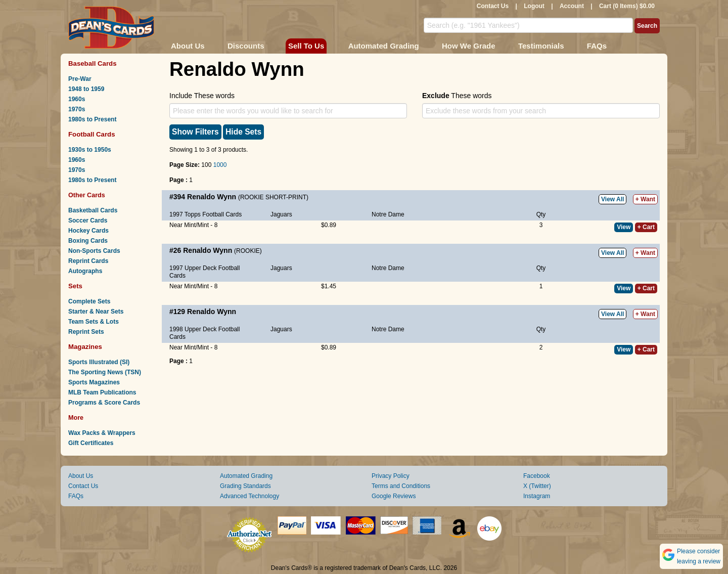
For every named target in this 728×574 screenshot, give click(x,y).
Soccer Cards (88, 220)
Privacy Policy (391, 476)
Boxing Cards (88, 241)
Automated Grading (384, 46)
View (624, 227)
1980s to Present (92, 119)
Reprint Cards (88, 261)
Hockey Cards (88, 231)
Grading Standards (245, 486)
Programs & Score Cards (104, 403)
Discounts (246, 46)
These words (457, 96)
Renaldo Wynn (212, 197)
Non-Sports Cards (94, 251)
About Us (188, 46)
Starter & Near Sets (96, 312)
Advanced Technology (249, 496)
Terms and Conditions (401, 486)
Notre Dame (388, 214)
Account (572, 6)
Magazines (85, 347)
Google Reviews (394, 496)
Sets (75, 286)
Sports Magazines (94, 382)
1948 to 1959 (86, 89)
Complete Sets (89, 301)
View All (612, 199)
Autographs (85, 271)
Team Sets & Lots (94, 322)
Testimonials (541, 46)
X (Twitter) (537, 486)
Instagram (537, 496)
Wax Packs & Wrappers (102, 433)
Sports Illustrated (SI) (99, 362)
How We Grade (469, 46)
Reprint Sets (86, 332)
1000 (220, 165)
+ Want (645, 199)
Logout (534, 6)
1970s (77, 109)
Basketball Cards (93, 210)
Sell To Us (306, 46)
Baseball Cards (93, 63)
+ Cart (646, 227)
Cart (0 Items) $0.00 (627, 6)
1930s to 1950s (90, 150)
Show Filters (195, 132)
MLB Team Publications (102, 392)
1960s (77, 99)
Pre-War (80, 79)
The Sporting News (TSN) (105, 372)
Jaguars (281, 214)
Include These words (202, 96)
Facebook (537, 476)
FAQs (597, 46)
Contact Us (493, 6)
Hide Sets (243, 132)
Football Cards (92, 134)
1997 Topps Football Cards (206, 214)
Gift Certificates (91, 443)
